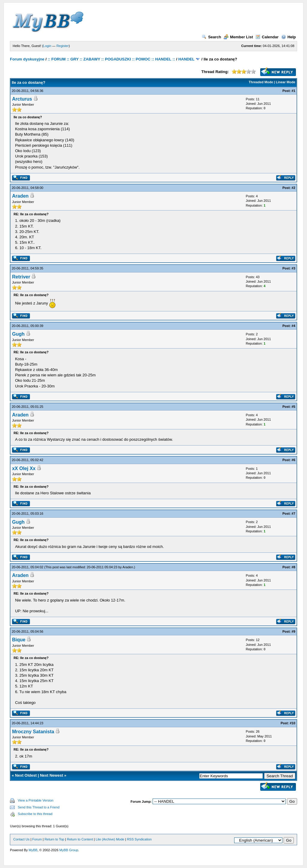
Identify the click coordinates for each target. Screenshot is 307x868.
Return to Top (54, 839)
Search (211, 37)
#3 (294, 268)
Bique (19, 640)
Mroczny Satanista (33, 732)
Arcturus (22, 99)
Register (63, 46)
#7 (294, 513)
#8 (294, 567)
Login (47, 46)
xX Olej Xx (24, 468)
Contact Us (21, 839)
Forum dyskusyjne (27, 59)
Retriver (21, 277)
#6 (294, 460)
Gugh (18, 334)
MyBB (33, 850)
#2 (294, 188)
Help (289, 37)
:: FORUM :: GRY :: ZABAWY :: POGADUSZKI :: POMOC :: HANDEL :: (111, 59)
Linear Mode (286, 82)
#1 (294, 91)
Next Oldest (26, 775)
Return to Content (80, 839)
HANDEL (186, 59)
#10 (292, 723)
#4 (294, 326)
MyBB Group (69, 850)
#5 (294, 407)
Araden (20, 196)
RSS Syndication (139, 839)
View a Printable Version (36, 800)
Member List (238, 37)
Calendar (267, 37)
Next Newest (51, 775)
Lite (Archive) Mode (110, 839)
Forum (37, 839)
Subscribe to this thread (35, 814)
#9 (294, 631)
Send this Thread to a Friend (39, 807)
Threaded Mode (261, 82)
